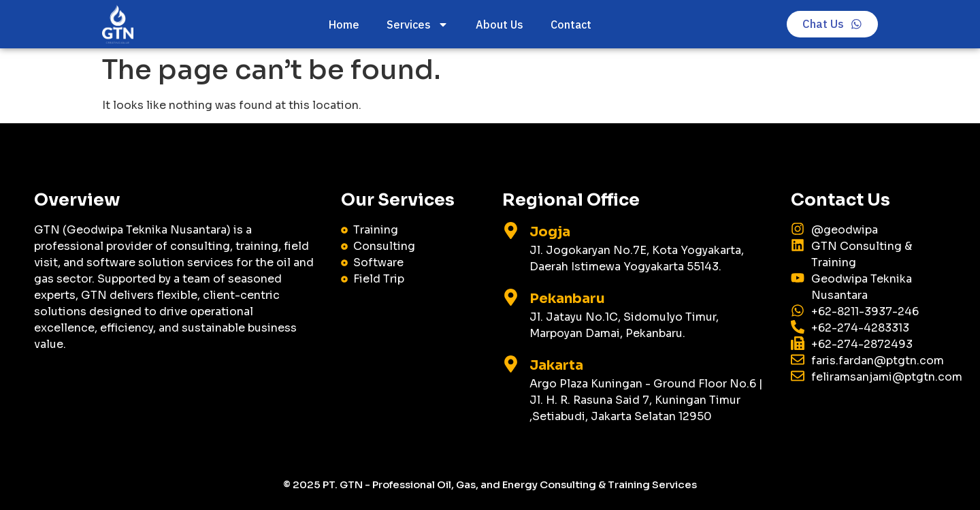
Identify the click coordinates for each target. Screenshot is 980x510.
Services (417, 25)
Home (343, 25)
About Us (499, 25)
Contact (570, 25)
